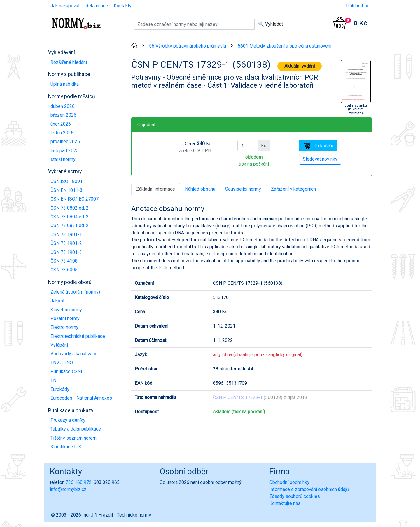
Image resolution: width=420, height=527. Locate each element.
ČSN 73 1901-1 (66, 234)
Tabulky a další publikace (76, 429)
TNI (54, 381)
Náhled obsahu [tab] (200, 189)
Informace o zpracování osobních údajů (309, 489)
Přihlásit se (358, 6)
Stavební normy (66, 310)
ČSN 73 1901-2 (66, 243)
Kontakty (123, 6)
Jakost (57, 301)
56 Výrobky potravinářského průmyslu (188, 46)
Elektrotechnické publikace (78, 336)
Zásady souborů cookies (295, 496)
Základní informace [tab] (156, 189)
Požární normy (65, 318)
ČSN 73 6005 (64, 270)
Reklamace (97, 6)
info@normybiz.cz (68, 489)
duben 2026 (63, 106)
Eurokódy (60, 389)
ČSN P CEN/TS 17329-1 (238, 397)
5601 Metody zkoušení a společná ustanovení (285, 46)
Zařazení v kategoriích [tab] (293, 189)
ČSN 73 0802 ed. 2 (70, 208)
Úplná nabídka (65, 84)
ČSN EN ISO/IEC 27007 (75, 199)
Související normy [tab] (243, 189)
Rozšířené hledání (69, 62)
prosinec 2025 (65, 142)
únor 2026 (61, 124)
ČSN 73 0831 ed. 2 (70, 225)
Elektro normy (64, 327)
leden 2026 (62, 133)
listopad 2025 (65, 151)
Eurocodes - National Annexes (81, 398)
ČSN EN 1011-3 (66, 190)
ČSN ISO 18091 (66, 181)
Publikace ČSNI (66, 371)
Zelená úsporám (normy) (75, 292)
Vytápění (59, 345)
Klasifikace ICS (66, 447)
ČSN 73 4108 (64, 261)
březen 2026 (63, 115)
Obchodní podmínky (289, 482)
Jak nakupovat (65, 6)
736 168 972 (79, 482)
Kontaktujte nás (285, 503)
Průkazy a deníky (68, 420)
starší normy (63, 159)
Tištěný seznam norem (73, 438)
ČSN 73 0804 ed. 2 (70, 217)
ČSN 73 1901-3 (66, 252)
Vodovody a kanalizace (74, 354)
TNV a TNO (62, 363)
